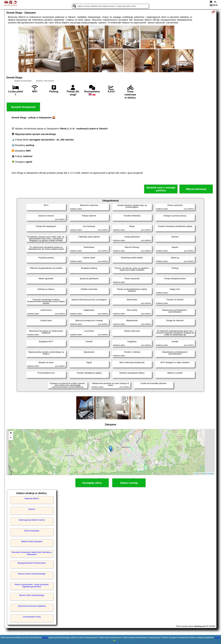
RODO (217, 638)
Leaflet (196, 474)
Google (45, 638)
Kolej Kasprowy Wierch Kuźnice (32, 520)
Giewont (32, 509)
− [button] (11, 438)
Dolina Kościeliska (32, 531)
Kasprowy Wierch (32, 498)
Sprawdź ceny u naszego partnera (161, 189)
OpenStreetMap (208, 474)
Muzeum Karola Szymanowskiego (32, 574)
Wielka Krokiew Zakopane (32, 542)
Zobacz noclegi (129, 483)
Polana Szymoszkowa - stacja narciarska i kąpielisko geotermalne (32, 586)
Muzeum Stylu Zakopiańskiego (32, 595)
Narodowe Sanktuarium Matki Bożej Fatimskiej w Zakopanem (32, 553)
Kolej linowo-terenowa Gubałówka (32, 606)
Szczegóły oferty (92, 483)
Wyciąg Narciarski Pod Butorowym (32, 563)
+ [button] (11, 433)
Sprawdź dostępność (23, 107)
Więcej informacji (196, 189)
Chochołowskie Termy (32, 617)
